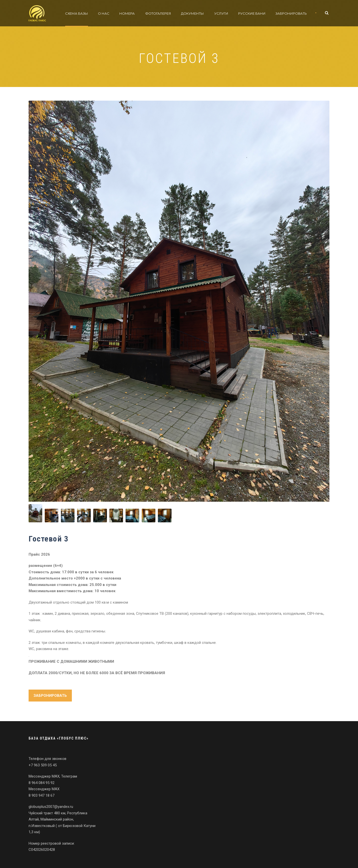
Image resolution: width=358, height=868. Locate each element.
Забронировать (291, 13)
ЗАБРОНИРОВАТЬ (50, 696)
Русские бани (252, 13)
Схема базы (77, 13)
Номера (127, 13)
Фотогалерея (158, 13)
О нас (104, 13)
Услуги (221, 13)
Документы (192, 13)
